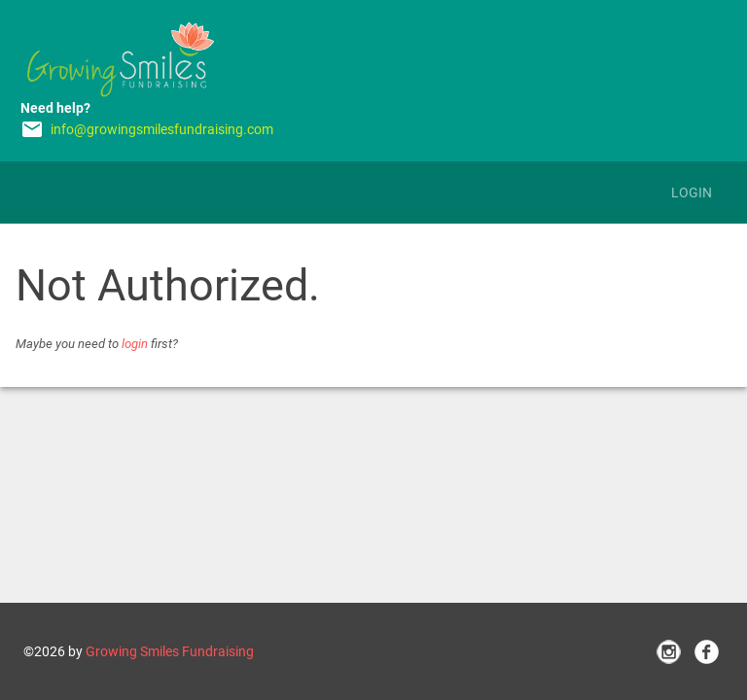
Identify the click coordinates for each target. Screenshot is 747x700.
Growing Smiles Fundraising (170, 651)
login (135, 344)
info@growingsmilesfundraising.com (162, 129)
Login (692, 192)
